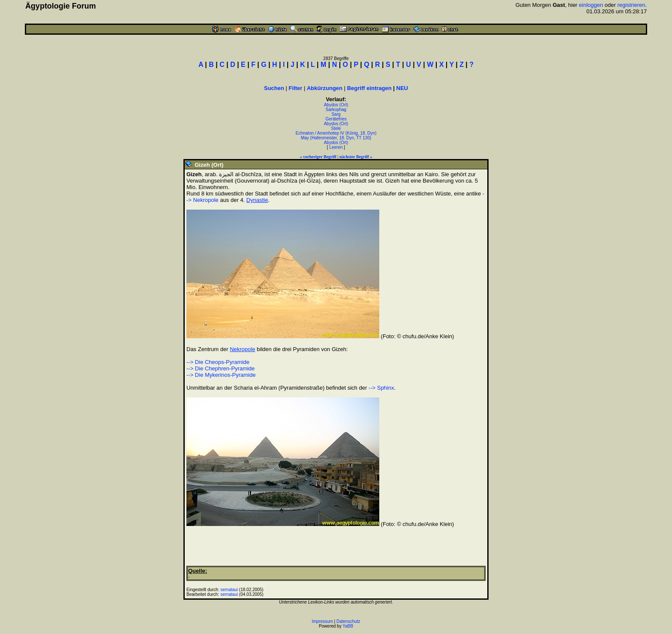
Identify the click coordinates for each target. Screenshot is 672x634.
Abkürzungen (325, 88)
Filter (296, 88)
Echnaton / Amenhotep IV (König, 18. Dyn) (336, 133)
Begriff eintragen (369, 88)
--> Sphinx (381, 388)
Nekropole (242, 349)
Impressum (322, 621)
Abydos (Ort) (336, 105)
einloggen (591, 5)
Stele (336, 128)
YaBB (348, 626)
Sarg (336, 114)
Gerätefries (336, 119)
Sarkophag (336, 110)
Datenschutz (348, 621)
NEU (402, 88)
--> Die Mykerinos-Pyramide (221, 375)
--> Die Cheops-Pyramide (218, 362)
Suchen (274, 88)
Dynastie (257, 200)
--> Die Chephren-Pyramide (220, 368)
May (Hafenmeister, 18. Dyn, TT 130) (336, 138)
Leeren (336, 147)
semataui (229, 590)
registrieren (631, 5)
